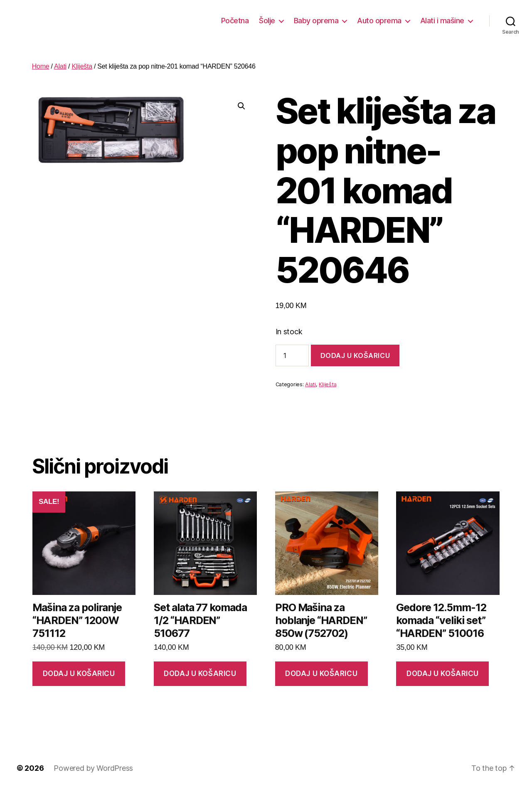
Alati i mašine (442, 21)
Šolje (267, 21)
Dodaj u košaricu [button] (79, 674)
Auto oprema (379, 21)
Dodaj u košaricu (355, 355)
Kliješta (82, 66)
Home (41, 66)
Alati (60, 66)
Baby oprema (316, 21)
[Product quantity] (292, 355)
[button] (241, 106)
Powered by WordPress (93, 768)
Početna (235, 21)
